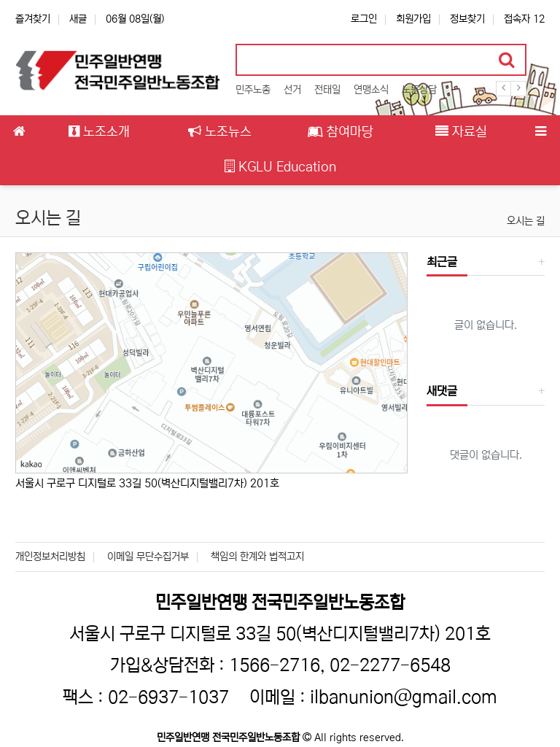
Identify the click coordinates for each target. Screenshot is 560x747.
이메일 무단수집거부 (148, 557)
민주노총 (253, 90)
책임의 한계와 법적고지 (257, 557)
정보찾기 (467, 19)
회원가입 (413, 19)
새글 (78, 19)
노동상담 (419, 90)
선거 (292, 90)
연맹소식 (371, 90)
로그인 (364, 19)
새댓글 (442, 391)
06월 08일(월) (135, 19)
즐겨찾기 (33, 19)
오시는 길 (526, 221)
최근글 (442, 262)
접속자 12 (524, 19)
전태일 (327, 90)
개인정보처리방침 (50, 557)
